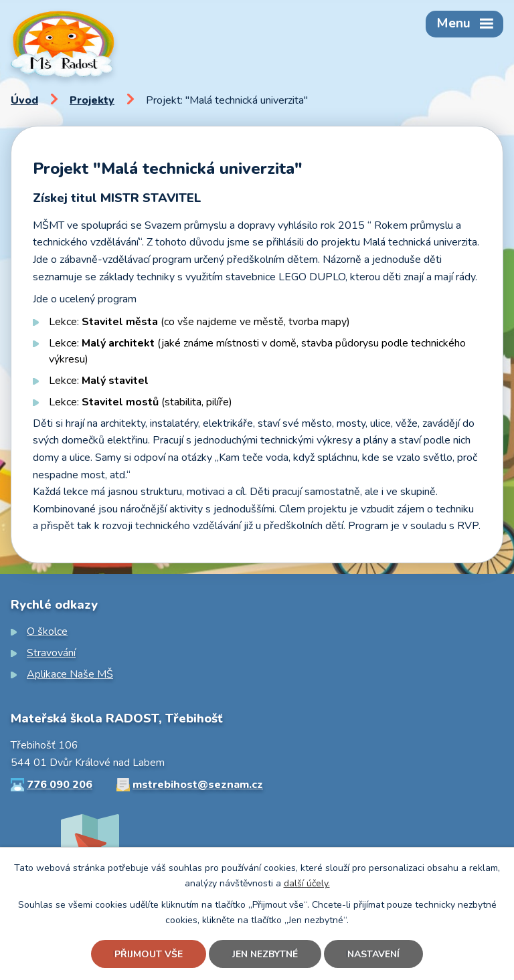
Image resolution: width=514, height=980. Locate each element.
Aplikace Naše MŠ (70, 674)
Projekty (92, 100)
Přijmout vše (149, 954)
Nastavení (373, 954)
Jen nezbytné (265, 954)
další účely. (307, 883)
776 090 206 (60, 785)
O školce (47, 631)
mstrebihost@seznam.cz (198, 785)
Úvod (24, 100)
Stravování (51, 653)
